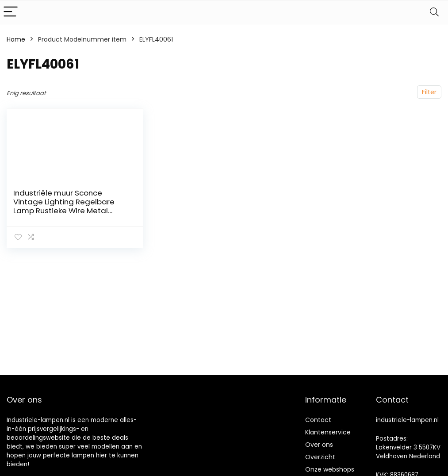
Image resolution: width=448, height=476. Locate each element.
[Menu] (11, 12)
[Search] (434, 12)
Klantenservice (328, 432)
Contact (318, 420)
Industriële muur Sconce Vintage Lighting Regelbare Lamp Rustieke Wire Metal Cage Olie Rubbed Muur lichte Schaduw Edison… (68, 211)
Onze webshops (330, 469)
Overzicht (320, 457)
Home (16, 39)
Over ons (319, 445)
